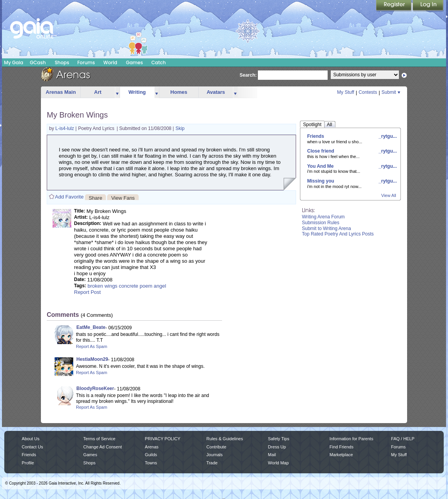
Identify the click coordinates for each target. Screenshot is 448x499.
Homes (179, 92)
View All (389, 195)
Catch (159, 62)
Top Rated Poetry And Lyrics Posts (338, 234)
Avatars (216, 92)
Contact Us (33, 447)
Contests (368, 92)
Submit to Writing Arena (326, 228)
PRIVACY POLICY (163, 439)
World (110, 62)
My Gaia (13, 62)
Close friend (321, 151)
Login (428, 6)
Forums (86, 62)
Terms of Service (99, 439)
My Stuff (346, 92)
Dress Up (277, 447)
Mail (272, 455)
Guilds (151, 455)
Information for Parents (351, 439)
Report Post (87, 292)
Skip (180, 128)
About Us (31, 439)
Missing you (321, 181)
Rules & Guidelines (225, 439)
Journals (215, 455)
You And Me (321, 166)
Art (98, 92)
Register (394, 6)
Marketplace (341, 455)
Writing (137, 92)
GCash (38, 62)
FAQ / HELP (403, 439)
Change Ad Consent (103, 447)
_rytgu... (387, 136)
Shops (62, 62)
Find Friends (341, 447)
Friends (316, 136)
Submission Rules (321, 223)
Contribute (216, 447)
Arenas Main (61, 92)
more (117, 92)
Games (134, 62)
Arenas (152, 447)
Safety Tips (279, 439)
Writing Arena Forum (323, 217)
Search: (248, 75)
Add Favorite (69, 197)
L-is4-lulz (65, 128)
